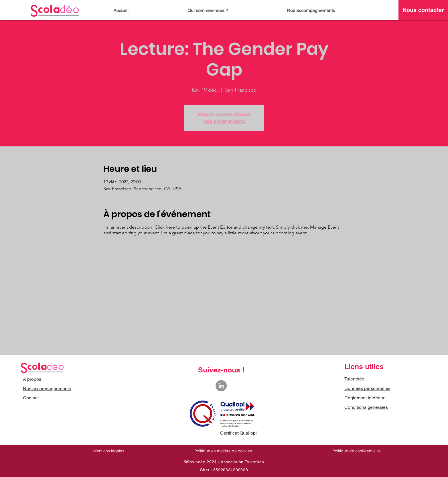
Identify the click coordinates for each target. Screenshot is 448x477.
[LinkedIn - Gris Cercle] (221, 386)
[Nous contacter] (423, 10)
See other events (224, 121)
